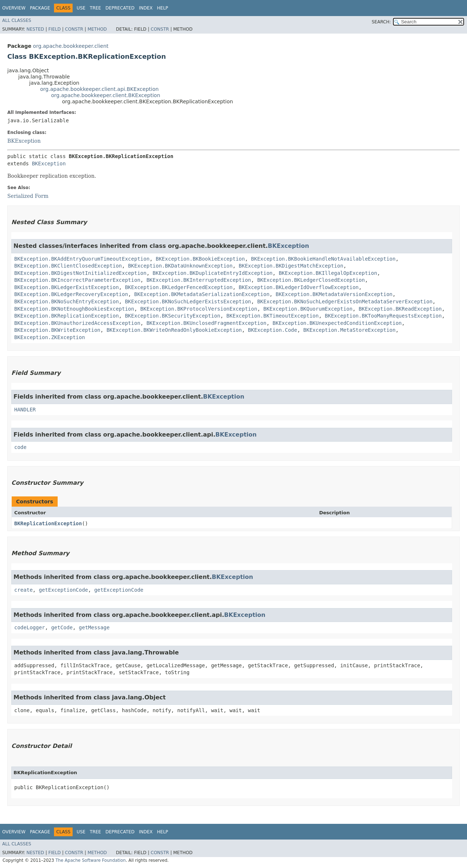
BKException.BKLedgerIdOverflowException (299, 287)
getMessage (94, 627)
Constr (74, 29)
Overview (14, 8)
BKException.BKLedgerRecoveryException (71, 294)
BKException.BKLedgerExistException (67, 287)
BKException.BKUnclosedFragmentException (206, 323)
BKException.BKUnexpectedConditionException (337, 323)
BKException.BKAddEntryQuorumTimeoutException (82, 259)
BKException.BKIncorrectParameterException (77, 280)
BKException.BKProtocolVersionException (199, 309)
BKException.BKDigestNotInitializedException (80, 273)
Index (146, 8)
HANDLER (25, 410)
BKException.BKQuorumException (308, 309)
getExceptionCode (63, 590)
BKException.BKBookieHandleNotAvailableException (323, 259)
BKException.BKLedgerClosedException (311, 280)
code (20, 447)
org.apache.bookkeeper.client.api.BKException (99, 89)
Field (54, 29)
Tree (95, 8)
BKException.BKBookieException (200, 259)
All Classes (17, 20)
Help (163, 8)
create (24, 590)
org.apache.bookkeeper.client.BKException (106, 95)
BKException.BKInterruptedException (199, 280)
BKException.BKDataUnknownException (180, 266)
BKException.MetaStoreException (349, 330)
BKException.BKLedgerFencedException (179, 287)
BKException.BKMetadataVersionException (334, 294)
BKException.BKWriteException (57, 330)
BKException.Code (273, 330)
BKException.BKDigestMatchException (291, 266)
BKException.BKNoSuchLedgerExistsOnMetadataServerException (345, 302)
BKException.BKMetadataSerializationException (202, 294)
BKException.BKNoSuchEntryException (67, 302)
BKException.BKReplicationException (67, 316)
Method (97, 29)
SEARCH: (381, 22)
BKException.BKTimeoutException (273, 316)
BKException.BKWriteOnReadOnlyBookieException (174, 330)
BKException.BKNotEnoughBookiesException (74, 309)
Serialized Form (28, 196)
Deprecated (120, 8)
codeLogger (30, 627)
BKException (24, 141)
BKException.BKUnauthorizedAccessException (77, 323)
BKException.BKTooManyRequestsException (383, 316)
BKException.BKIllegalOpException (328, 273)
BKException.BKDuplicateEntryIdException (213, 273)
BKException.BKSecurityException (172, 316)
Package (40, 8)
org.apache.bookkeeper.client (71, 46)
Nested (35, 29)
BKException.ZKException (50, 337)
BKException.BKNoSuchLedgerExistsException (188, 302)
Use (81, 8)
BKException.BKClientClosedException (68, 266)
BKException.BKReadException (400, 309)
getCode (62, 627)
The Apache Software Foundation (91, 860)
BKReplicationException (48, 523)
